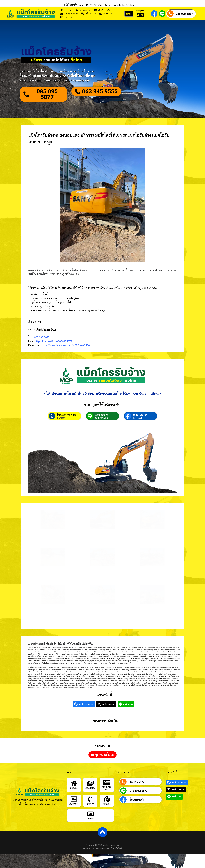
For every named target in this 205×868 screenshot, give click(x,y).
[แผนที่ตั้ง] (107, 799)
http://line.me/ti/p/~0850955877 (53, 341)
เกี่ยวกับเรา (74, 804)
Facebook (138, 418)
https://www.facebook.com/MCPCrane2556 (65, 345)
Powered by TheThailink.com (97, 848)
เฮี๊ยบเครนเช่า (140, 415)
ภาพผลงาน (90, 788)
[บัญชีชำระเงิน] (107, 782)
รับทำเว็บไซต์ (116, 848)
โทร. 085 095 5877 (67, 415)
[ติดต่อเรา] (90, 799)
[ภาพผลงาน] (90, 783)
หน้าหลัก (74, 788)
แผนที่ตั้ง (107, 804)
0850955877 (102, 415)
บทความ (90, 818)
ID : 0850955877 (138, 791)
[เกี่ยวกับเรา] (74, 799)
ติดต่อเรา (61, 418)
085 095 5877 (184, 14)
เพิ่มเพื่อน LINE (102, 418)
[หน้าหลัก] (74, 783)
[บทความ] (90, 814)
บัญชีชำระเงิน (107, 788)
